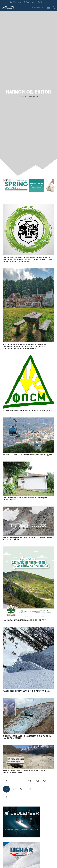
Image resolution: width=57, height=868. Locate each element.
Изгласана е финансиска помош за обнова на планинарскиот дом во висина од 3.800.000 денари (25, 346)
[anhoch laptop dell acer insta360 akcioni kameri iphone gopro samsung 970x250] (28, 185)
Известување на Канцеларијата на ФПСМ (28, 411)
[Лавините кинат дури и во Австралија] (28, 658)
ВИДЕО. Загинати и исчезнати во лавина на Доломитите (27, 737)
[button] (38, 8)
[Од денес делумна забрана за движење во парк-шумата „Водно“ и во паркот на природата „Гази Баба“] (28, 230)
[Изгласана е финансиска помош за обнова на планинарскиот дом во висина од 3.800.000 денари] (28, 305)
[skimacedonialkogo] (8, 8)
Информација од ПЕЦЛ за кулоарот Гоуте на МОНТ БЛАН (28, 538)
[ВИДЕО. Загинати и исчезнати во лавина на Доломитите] (28, 716)
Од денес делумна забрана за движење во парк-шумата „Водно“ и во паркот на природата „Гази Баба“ (28, 259)
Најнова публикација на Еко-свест (24, 620)
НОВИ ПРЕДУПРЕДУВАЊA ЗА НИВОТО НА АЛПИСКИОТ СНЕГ (25, 772)
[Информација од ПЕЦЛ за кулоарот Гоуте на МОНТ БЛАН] (28, 521)
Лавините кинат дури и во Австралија (26, 691)
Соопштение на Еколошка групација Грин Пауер (25, 499)
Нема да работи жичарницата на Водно (27, 454)
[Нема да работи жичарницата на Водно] (28, 435)
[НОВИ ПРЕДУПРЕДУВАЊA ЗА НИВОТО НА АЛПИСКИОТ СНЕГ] (28, 757)
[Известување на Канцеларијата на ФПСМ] (28, 382)
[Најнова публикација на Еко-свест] (28, 582)
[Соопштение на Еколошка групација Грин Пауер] (28, 478)
